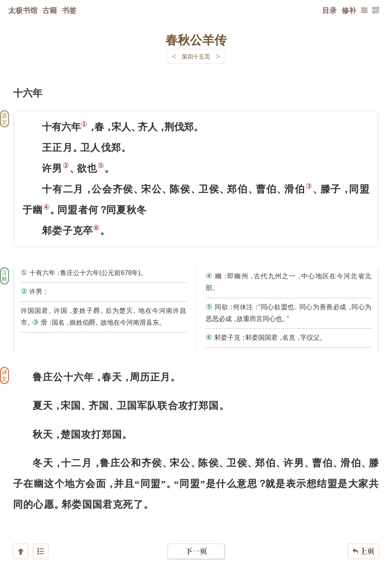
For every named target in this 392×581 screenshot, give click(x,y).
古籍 (50, 10)
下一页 (196, 532)
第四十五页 (196, 56)
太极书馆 (23, 10)
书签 (69, 10)
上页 (363, 533)
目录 (329, 10)
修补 (349, 10)
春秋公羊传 (196, 39)
